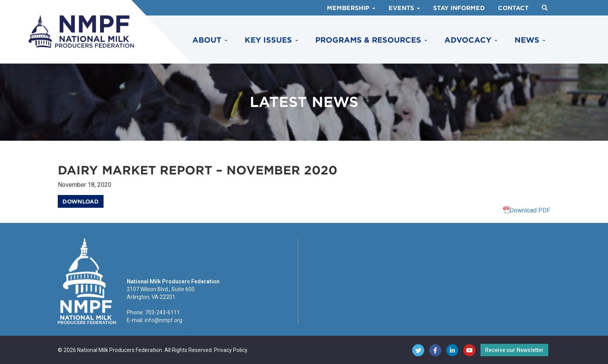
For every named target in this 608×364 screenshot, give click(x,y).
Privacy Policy (231, 350)
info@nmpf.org (163, 320)
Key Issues (271, 40)
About (210, 40)
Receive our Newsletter (514, 350)
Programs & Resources (371, 40)
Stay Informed (459, 8)
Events (404, 8)
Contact (513, 8)
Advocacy (471, 40)
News (530, 40)
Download (81, 202)
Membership (351, 8)
